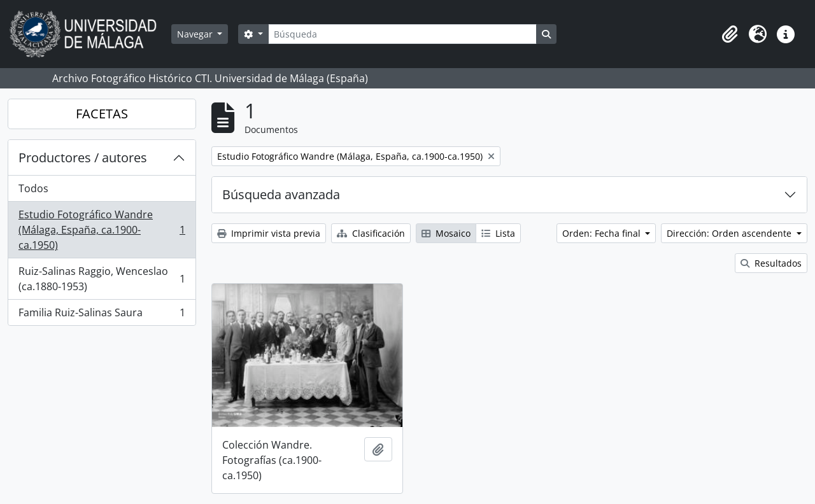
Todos (33, 188)
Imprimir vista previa (269, 233)
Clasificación (371, 233)
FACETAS (102, 114)
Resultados (771, 263)
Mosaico (446, 233)
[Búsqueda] (402, 34)
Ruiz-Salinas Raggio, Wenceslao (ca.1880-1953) (102, 279)
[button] (730, 34)
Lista (498, 233)
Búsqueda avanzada (281, 194)
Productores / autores (83, 157)
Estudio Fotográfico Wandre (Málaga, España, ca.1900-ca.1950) (102, 230)
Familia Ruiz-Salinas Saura (102, 315)
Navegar (196, 34)
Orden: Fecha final (603, 233)
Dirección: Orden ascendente (730, 233)
